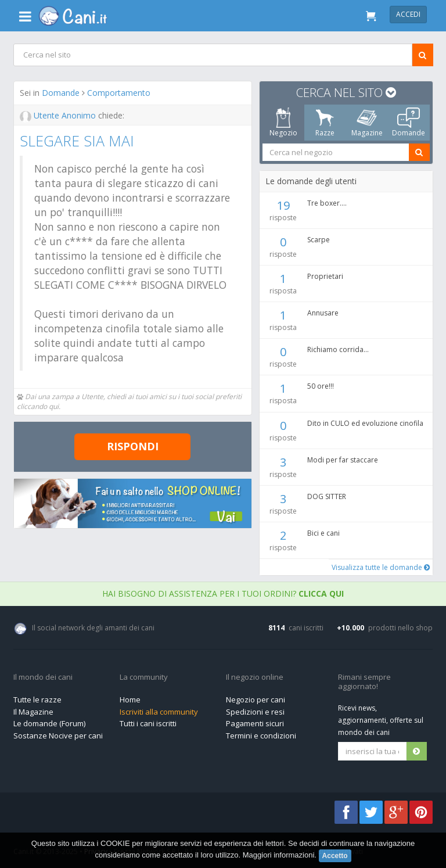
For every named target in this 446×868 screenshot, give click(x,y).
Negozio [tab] (283, 123)
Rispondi (133, 446)
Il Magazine (33, 712)
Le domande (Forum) (49, 723)
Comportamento (119, 93)
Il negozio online (255, 677)
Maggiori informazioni (279, 856)
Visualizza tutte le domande (380, 567)
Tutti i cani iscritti (148, 723)
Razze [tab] (325, 123)
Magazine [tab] (366, 123)
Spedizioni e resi (255, 712)
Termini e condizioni (261, 736)
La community (144, 677)
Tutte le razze (37, 700)
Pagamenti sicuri (255, 723)
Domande (61, 93)
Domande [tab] (409, 123)
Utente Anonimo (59, 115)
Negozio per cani (256, 700)
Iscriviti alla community (159, 712)
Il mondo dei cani (43, 677)
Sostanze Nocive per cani (58, 736)
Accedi (408, 14)
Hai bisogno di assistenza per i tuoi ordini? (223, 593)
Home (130, 700)
